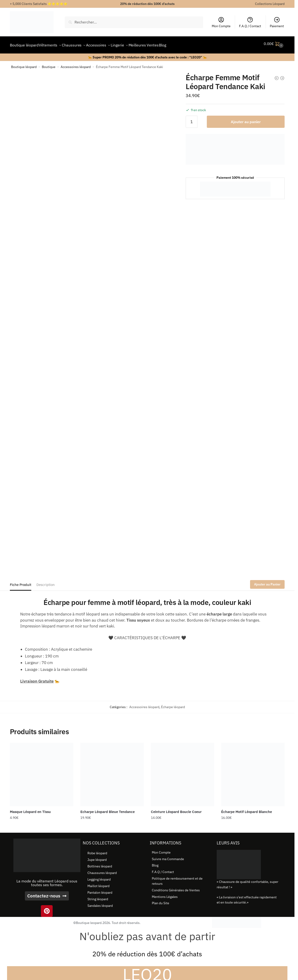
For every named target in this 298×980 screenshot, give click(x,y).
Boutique (49, 64)
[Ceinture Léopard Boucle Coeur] (183, 772)
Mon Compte (221, 22)
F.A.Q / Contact (250, 22)
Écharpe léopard (173, 704)
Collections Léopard (270, 4)
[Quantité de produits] (192, 119)
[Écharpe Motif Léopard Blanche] (253, 772)
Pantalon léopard (100, 890)
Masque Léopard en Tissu (30, 809)
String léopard (98, 896)
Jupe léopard (97, 857)
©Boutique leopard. (88, 920)
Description (46, 582)
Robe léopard (97, 850)
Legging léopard (99, 877)
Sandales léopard (100, 903)
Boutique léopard (24, 64)
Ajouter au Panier (267, 581)
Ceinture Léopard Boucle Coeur (176, 809)
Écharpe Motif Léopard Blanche (247, 809)
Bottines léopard (100, 863)
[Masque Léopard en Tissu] (42, 772)
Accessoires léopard (76, 64)
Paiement (277, 22)
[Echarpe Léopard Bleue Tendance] (112, 772)
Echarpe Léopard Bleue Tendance (108, 809)
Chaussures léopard (102, 870)
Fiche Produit (21, 582)
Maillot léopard (98, 883)
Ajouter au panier (246, 119)
